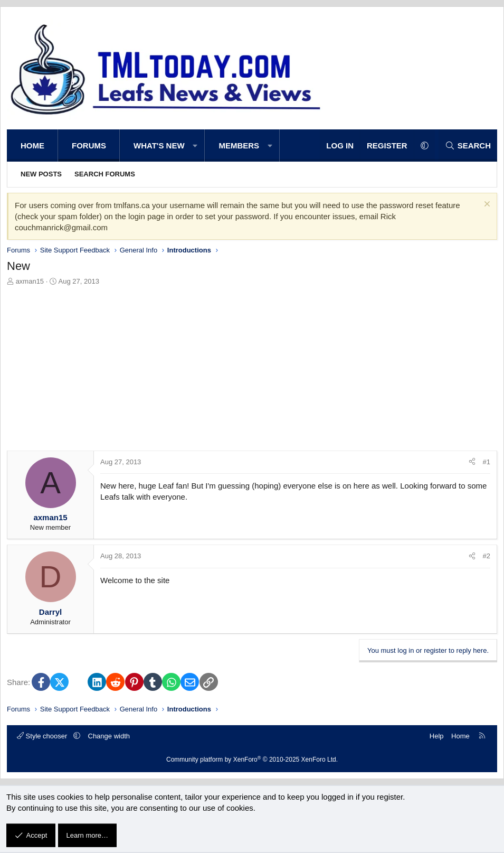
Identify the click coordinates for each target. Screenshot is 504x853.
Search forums (105, 174)
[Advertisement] (252, 366)
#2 (487, 556)
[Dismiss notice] (486, 205)
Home (32, 146)
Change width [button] (109, 736)
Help (437, 736)
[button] (196, 146)
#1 (487, 462)
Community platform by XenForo (252, 760)
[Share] (472, 462)
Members (239, 146)
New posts (41, 174)
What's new (159, 146)
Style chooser (43, 736)
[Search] (468, 146)
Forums (89, 146)
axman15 (30, 281)
